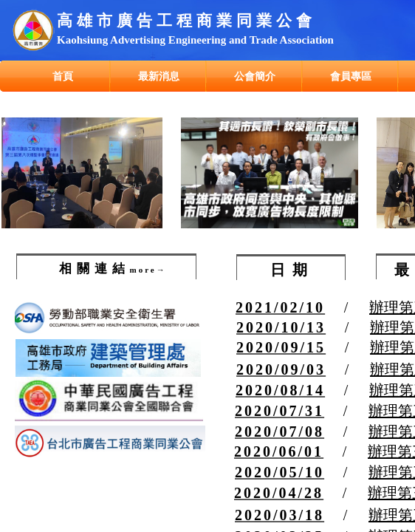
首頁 (63, 76)
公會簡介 (255, 76)
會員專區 (351, 76)
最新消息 (159, 76)
